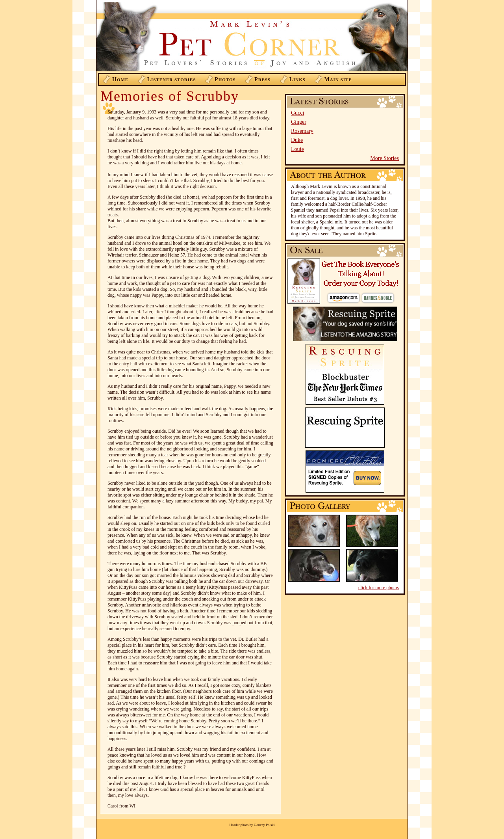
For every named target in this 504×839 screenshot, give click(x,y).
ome (120, 79)
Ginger (299, 122)
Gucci (297, 113)
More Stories (384, 158)
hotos (225, 79)
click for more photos (379, 588)
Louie (297, 149)
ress (262, 79)
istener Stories (172, 79)
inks (297, 79)
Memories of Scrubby (170, 96)
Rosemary (302, 131)
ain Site (338, 79)
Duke (297, 140)
